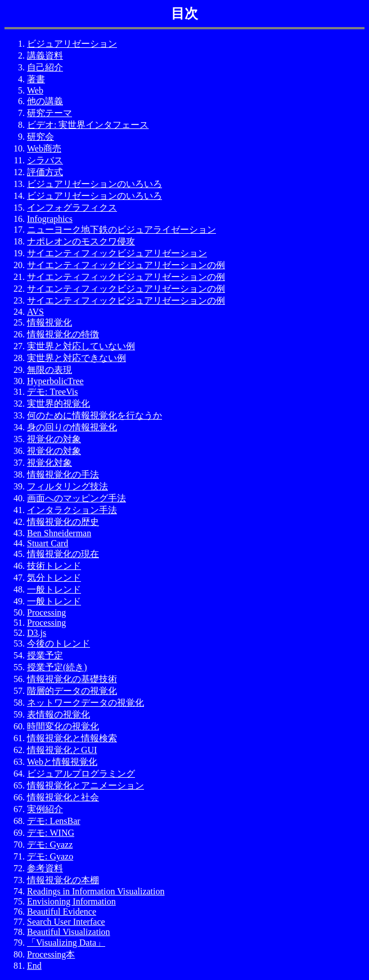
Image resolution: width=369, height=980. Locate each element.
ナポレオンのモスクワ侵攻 (81, 241)
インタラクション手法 (72, 510)
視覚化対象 (49, 463)
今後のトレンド (58, 643)
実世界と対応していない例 (81, 346)
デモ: (38, 392)
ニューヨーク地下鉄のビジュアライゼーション (121, 230)
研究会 (40, 137)
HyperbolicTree (55, 381)
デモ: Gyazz (50, 845)
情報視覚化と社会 (63, 797)
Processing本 (51, 954)
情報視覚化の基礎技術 (72, 679)
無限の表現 (49, 370)
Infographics (50, 219)
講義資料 (45, 55)
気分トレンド (54, 578)
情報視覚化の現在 (63, 554)
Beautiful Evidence (62, 912)
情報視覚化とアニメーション (85, 785)
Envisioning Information (71, 901)
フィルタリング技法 (67, 486)
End (34, 966)
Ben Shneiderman (59, 533)
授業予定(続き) (57, 667)
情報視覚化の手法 (63, 475)
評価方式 (45, 172)
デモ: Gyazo (50, 856)
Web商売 (44, 148)
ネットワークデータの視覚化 (85, 703)
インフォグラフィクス (72, 208)
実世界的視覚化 (58, 404)
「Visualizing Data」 (66, 943)
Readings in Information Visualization (96, 891)
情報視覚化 (49, 322)
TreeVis (64, 392)
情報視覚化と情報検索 (72, 738)
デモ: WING (51, 833)
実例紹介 (45, 809)
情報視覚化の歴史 (63, 522)
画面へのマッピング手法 (76, 498)
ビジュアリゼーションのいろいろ (94, 184)
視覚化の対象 (54, 439)
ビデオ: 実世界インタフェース (88, 125)
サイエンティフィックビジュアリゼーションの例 (126, 265)
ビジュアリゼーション (72, 44)
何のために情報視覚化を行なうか (94, 415)
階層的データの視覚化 (72, 691)
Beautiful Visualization (69, 932)
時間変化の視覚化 (63, 726)
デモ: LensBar (54, 821)
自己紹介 (45, 67)
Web (35, 90)
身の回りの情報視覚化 (72, 427)
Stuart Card (48, 543)
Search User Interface (66, 922)
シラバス (45, 160)
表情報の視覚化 (58, 714)
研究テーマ (49, 113)
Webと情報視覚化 (62, 762)
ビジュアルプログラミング (81, 774)
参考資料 (45, 868)
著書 (36, 79)
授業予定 (45, 655)
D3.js (37, 633)
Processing (46, 612)
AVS (35, 312)
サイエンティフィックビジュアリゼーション (117, 253)
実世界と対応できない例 (76, 358)
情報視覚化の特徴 (63, 334)
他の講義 (45, 101)
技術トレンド (54, 566)
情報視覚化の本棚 (63, 880)
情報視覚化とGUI (62, 750)
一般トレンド (54, 589)
